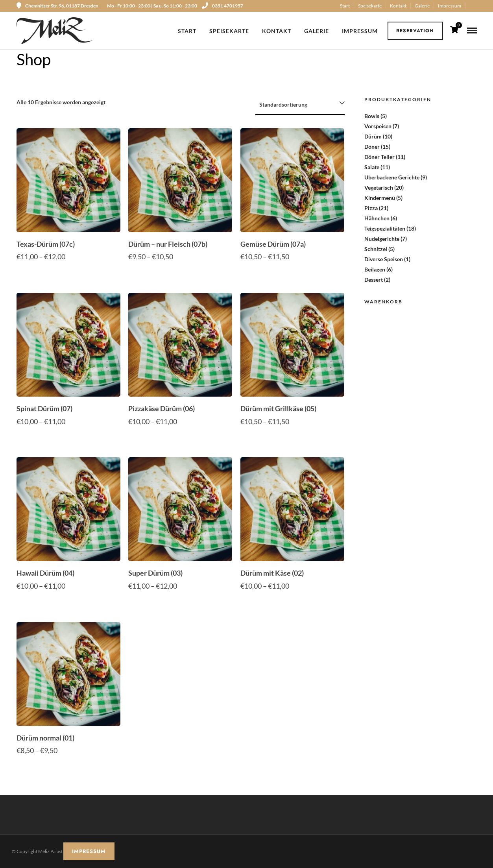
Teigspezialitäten (385, 228)
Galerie (422, 6)
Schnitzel (376, 249)
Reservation (415, 31)
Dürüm (373, 136)
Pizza (371, 208)
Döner (372, 147)
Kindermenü (380, 198)
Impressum (450, 6)
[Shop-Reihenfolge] (300, 105)
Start (345, 6)
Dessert (374, 280)
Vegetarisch (379, 187)
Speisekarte (370, 6)
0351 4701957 (222, 6)
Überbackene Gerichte (392, 177)
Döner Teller (379, 157)
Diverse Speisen (384, 259)
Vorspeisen (378, 126)
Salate (372, 167)
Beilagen (375, 269)
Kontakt (398, 6)
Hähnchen (377, 218)
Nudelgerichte (382, 239)
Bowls (372, 116)
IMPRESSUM (89, 851)
